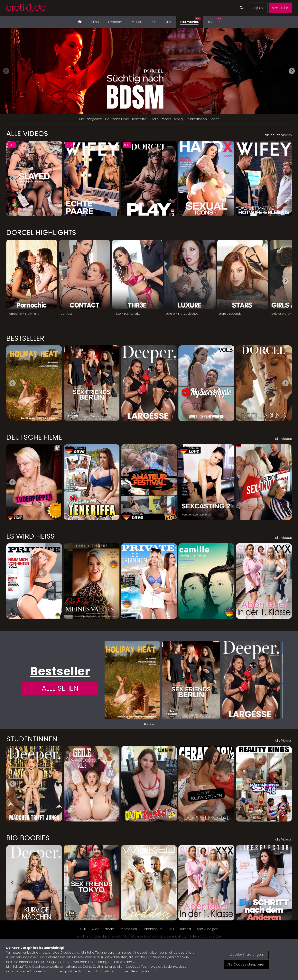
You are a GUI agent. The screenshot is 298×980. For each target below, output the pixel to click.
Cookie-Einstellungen (246, 955)
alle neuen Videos (278, 135)
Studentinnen (196, 119)
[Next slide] (292, 71)
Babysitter (140, 119)
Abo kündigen (208, 929)
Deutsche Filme (117, 119)
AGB (83, 929)
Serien (215, 119)
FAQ (171, 929)
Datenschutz (152, 929)
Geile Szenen (161, 119)
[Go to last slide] (13, 178)
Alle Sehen (60, 688)
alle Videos (283, 439)
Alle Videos (27, 134)
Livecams (115, 22)
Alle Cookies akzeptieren (246, 964)
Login (258, 8)
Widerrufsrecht (103, 929)
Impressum (128, 929)
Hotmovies (191, 20)
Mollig (178, 119)
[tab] (145, 724)
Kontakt (185, 929)
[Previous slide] (6, 71)
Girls (168, 22)
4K (154, 22)
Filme (95, 22)
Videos (137, 22)
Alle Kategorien (90, 119)
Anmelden (280, 8)
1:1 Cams (215, 20)
